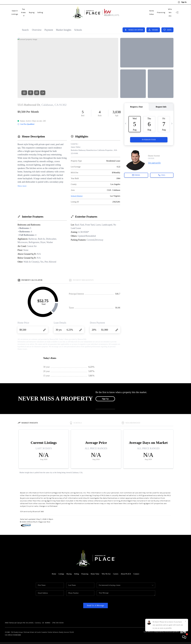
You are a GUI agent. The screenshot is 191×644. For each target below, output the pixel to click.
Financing (155, 12)
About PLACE (127, 574)
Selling (52, 12)
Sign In (182, 2)
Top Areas (33, 12)
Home (52, 574)
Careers (117, 574)
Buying (44, 12)
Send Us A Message (95, 605)
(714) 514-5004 (58, 623)
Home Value (143, 12)
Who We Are (167, 12)
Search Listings (18, 12)
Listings (60, 574)
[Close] (186, 621)
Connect (138, 574)
